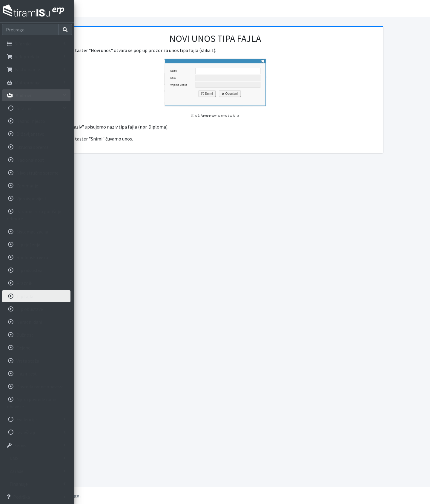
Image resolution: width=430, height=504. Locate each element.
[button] (84, 8)
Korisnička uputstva (116, 8)
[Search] (31, 30)
